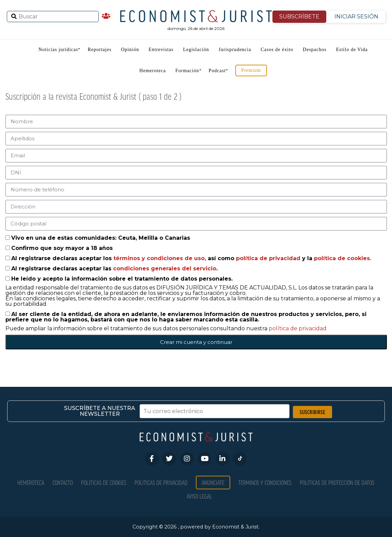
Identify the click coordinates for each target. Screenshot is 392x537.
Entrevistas (161, 50)
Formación (187, 71)
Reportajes (99, 50)
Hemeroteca (153, 71)
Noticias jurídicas (58, 50)
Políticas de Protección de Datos (337, 482)
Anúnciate (213, 482)
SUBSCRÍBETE (299, 17)
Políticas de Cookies (104, 482)
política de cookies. (343, 258)
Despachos (315, 50)
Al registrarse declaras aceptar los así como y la (191, 258)
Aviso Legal (199, 496)
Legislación (196, 50)
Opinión (130, 50)
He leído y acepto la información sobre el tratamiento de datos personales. (122, 279)
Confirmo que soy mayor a (62, 248)
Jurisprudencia (235, 50)
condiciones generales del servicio (165, 268)
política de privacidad (269, 258)
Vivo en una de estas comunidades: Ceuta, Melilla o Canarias (101, 238)
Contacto (63, 482)
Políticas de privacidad (161, 482)
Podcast (217, 71)
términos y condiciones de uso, (161, 258)
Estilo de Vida (352, 50)
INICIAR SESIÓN (356, 17)
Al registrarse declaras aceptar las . (114, 268)
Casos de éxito (277, 50)
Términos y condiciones (265, 482)
